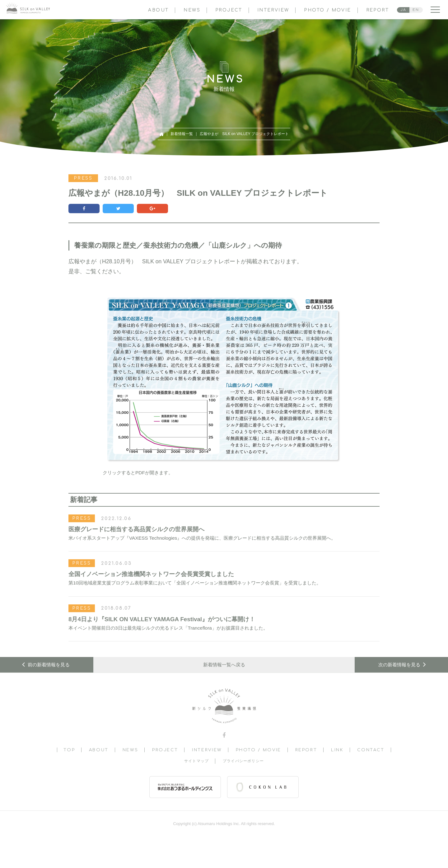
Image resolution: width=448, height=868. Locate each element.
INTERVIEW (273, 10)
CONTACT (371, 750)
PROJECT (229, 10)
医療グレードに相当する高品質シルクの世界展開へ (136, 529)
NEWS (192, 10)
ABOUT (158, 10)
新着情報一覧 (182, 134)
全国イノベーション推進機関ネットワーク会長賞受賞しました (151, 574)
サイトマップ (196, 761)
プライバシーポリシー (243, 761)
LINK (337, 750)
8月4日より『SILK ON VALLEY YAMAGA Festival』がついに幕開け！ (162, 619)
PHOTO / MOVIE (327, 10)
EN (416, 10)
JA (404, 10)
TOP (69, 750)
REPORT (378, 10)
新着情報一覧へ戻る (224, 665)
